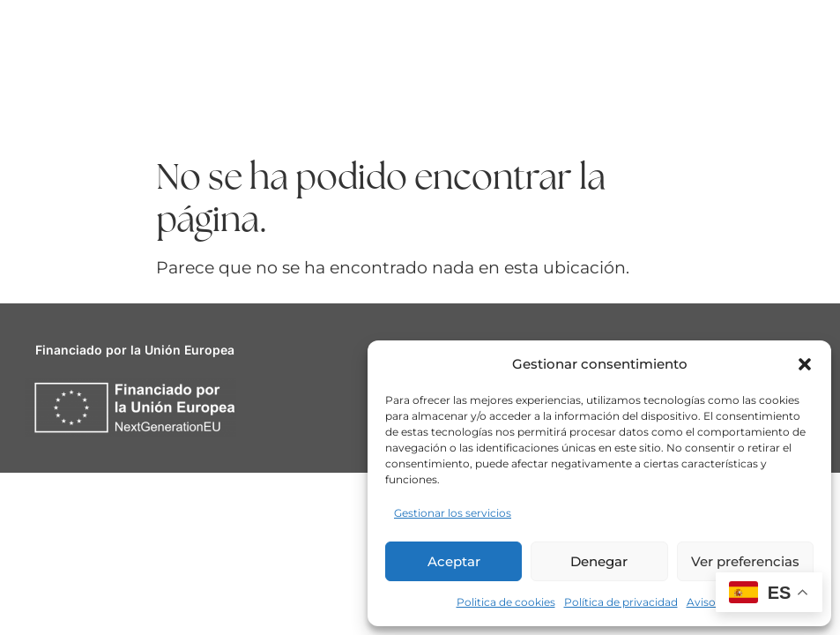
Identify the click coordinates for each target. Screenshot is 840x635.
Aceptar (454, 561)
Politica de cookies (506, 602)
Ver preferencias (745, 561)
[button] (805, 364)
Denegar (599, 561)
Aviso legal (715, 602)
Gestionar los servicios (453, 513)
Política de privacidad (621, 602)
